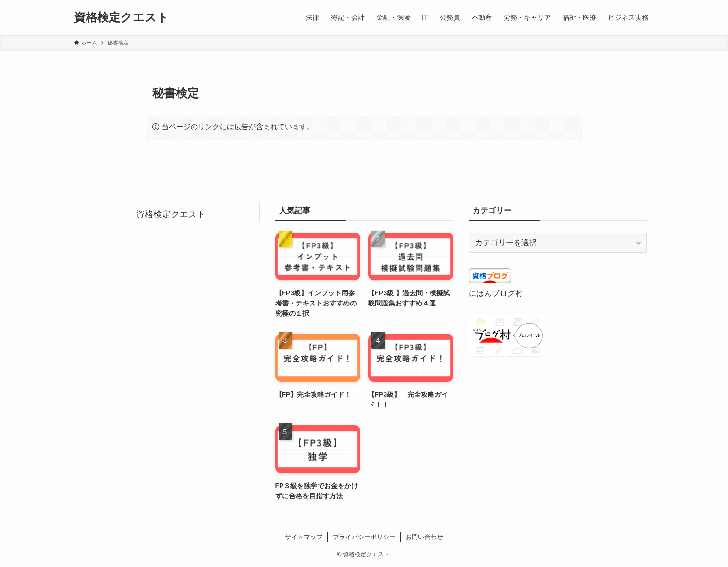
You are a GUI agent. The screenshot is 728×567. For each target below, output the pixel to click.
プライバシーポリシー (364, 537)
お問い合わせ (424, 537)
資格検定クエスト (121, 17)
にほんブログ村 (496, 293)
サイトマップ (304, 537)
